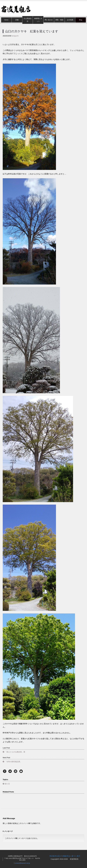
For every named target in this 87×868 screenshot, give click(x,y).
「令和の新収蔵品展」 (13, 762)
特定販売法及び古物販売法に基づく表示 (65, 856)
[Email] (21, 771)
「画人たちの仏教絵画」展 (15, 752)
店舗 (17, 20)
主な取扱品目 (28, 20)
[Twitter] (10, 771)
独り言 (7, 784)
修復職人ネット (38, 20)
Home (6, 20)
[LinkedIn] (16, 771)
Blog (81, 20)
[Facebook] (5, 771)
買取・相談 (59, 20)
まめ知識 (70, 20)
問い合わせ (49, 20)
